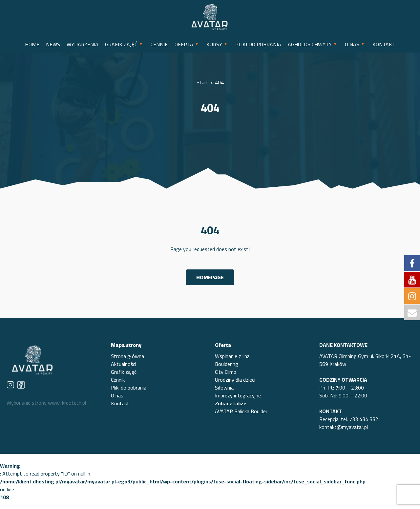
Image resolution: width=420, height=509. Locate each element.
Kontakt (120, 403)
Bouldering (227, 364)
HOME (32, 44)
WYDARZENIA (83, 44)
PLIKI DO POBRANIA (258, 44)
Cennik (118, 380)
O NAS (352, 44)
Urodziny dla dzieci (235, 380)
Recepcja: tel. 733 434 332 (349, 419)
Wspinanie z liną (232, 356)
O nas (117, 395)
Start (202, 82)
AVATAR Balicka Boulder (241, 411)
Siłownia (224, 388)
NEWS (53, 44)
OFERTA (184, 44)
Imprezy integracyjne (238, 395)
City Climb (226, 372)
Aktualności (124, 364)
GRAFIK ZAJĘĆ (121, 44)
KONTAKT (384, 44)
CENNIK (159, 44)
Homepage (210, 277)
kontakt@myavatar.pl (344, 427)
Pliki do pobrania (129, 388)
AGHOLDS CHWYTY (310, 44)
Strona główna (127, 356)
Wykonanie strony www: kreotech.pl (46, 403)
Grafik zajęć (124, 372)
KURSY (214, 44)
